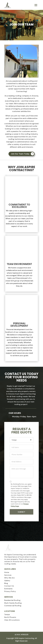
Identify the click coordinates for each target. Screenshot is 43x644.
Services (8, 575)
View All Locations (12, 620)
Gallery (7, 581)
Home (7, 572)
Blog (6, 583)
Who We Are (9, 578)
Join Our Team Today (20, 154)
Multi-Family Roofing (13, 603)
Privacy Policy (10, 591)
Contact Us (9, 586)
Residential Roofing (12, 600)
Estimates (8, 589)
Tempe (7, 614)
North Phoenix (10, 617)
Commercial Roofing (13, 606)
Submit (21, 512)
